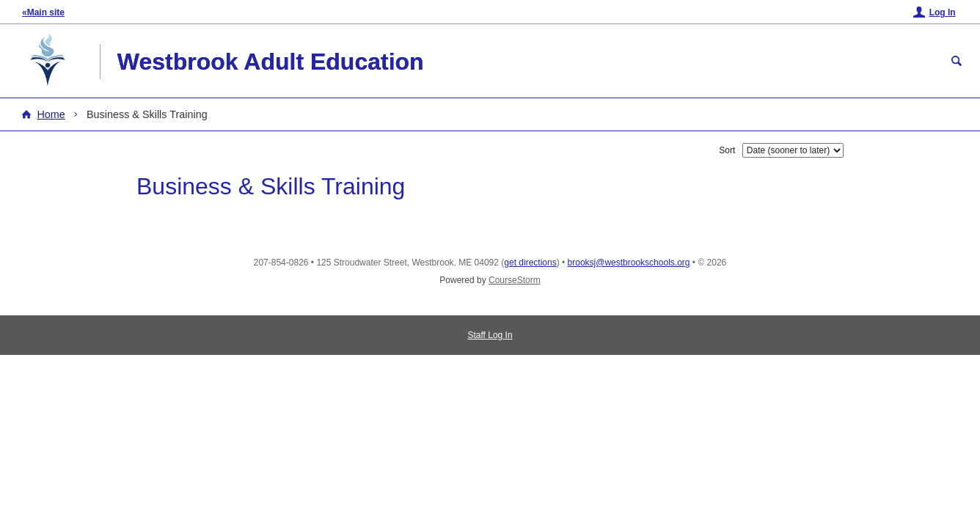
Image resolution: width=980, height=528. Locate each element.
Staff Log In (490, 335)
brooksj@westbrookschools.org (629, 263)
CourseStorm (515, 280)
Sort (727, 150)
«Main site (43, 12)
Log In (943, 12)
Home (51, 114)
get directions (530, 263)
